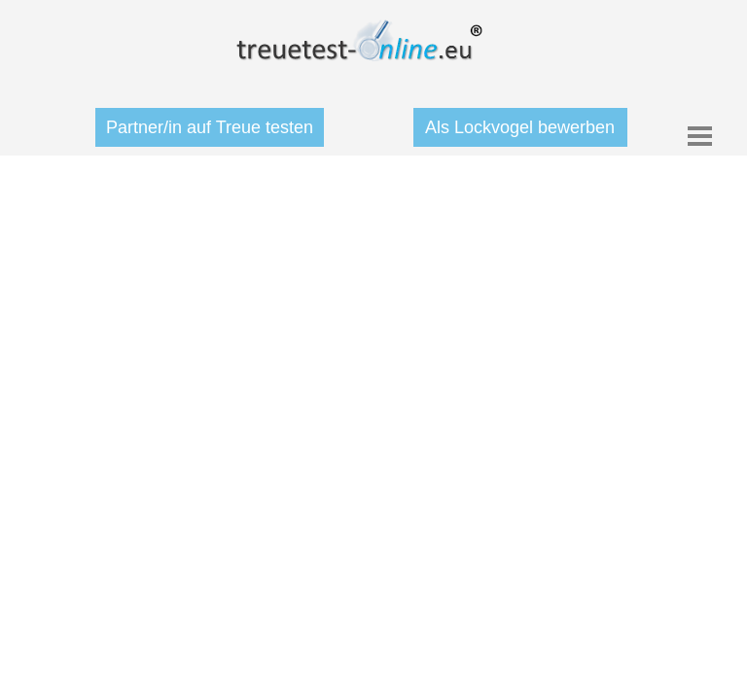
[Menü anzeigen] (700, 136)
